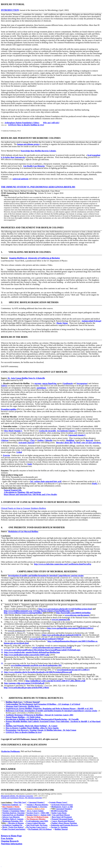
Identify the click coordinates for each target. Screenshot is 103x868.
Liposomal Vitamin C (37, 802)
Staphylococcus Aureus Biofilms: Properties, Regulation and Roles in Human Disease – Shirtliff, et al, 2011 (49, 709)
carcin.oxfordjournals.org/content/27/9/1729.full (52, 647)
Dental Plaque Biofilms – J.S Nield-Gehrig (23, 717)
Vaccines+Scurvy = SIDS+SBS (38, 813)
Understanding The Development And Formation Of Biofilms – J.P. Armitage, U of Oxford (43, 704)
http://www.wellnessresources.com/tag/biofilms (23, 613)
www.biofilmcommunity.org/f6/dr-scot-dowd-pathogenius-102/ (36, 665)
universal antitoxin (21, 179)
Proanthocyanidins (9, 409)
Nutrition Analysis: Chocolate (13, 813)
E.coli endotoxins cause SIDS (37, 821)
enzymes (38, 383)
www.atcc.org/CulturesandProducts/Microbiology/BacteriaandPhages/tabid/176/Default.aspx (42, 650)
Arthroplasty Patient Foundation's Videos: (22, 123)
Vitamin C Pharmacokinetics (37, 805)
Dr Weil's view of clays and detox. (87, 443)
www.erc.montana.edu (61, 619)
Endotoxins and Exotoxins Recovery (64, 825)
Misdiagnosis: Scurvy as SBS (62, 807)
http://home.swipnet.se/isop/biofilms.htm (53, 611)
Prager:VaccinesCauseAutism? (14, 829)
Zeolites (40, 440)
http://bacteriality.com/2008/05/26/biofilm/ (74, 613)
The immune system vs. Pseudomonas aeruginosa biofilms (38, 187)
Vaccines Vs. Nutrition (59, 827)
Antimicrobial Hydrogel (91, 321)
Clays (32, 440)
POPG (95, 484)
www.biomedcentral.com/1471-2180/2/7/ (73, 670)
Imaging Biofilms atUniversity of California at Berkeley (34, 258)
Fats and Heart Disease (61, 815)
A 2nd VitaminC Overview (37, 807)
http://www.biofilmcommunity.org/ (18, 611)
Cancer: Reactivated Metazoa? (63, 821)
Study (30, 464)
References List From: (52, 711)
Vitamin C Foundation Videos (13, 811)
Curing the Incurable (48, 431)
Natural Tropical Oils (13, 490)
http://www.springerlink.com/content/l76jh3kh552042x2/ (70, 628)
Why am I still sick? (51, 123)
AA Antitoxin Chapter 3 (67, 431)
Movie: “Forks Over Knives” (13, 827)
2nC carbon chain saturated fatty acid (46, 481)
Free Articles (7, 838)
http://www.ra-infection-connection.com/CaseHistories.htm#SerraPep (63, 564)
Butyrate (90, 440)
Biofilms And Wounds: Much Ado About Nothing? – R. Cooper (32, 726)
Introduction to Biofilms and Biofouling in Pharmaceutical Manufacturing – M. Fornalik (42, 719)
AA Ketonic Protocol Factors (62, 805)
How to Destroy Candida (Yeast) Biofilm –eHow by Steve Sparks (32, 728)
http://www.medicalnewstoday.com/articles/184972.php (27, 655)
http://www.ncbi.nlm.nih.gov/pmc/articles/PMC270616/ (26, 688)
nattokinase (41, 388)
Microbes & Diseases (16, 823)
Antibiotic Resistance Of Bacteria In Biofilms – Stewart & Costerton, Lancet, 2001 (40, 715)
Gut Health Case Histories (34, 166)
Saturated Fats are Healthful (13, 815)
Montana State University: (23, 706)
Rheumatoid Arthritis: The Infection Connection (17, 796)
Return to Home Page (11, 836)
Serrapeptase (82, 383)
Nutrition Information (12, 844)
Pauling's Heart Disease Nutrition (64, 823)
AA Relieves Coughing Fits (12, 825)
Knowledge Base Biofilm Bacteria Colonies (39, 151)
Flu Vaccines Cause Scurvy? (37, 827)
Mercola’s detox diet (64, 443)
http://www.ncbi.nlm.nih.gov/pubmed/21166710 (62, 635)
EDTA (4, 386)
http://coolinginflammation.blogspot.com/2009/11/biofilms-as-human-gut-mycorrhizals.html (51, 642)
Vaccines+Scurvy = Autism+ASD (38, 815)
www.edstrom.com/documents (77, 615)
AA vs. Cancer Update (35, 811)
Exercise (6, 455)
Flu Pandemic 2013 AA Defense (40, 829)
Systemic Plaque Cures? (58, 802)
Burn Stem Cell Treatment (62, 817)
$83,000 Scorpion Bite (59, 811)
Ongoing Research (10, 841)
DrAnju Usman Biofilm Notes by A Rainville (26, 378)
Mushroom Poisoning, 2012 (13, 821)
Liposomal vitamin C (77, 435)
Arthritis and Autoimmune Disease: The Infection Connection (21, 798)
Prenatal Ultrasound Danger (62, 819)
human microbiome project (28, 144)
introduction (10, 10)
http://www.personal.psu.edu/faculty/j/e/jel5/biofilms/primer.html (65, 609)
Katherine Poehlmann (11, 751)
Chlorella (48, 440)
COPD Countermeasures (12, 809)
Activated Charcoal (26, 443)
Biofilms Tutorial (61, 829)
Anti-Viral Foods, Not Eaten (37, 825)
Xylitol (19, 452)
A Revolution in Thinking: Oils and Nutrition (22, 492)
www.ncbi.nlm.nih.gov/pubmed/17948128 (47, 639)
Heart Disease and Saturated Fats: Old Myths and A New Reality (31, 494)
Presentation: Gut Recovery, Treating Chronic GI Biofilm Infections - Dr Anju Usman (41, 730)
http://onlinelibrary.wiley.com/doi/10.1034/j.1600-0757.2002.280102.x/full (55, 681)
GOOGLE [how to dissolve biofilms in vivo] (26, 125)
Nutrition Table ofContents (13, 819)
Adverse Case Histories (11, 817)
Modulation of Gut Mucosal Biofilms (23, 532)
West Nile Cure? (20, 802)
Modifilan (70, 440)
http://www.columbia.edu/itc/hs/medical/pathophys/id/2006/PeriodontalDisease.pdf (38, 672)
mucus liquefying (49, 383)
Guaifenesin (68, 383)
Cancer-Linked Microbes (36, 823)
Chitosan (5, 440)
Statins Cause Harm (59, 813)
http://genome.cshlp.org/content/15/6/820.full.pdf (24, 683)
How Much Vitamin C (13, 431)
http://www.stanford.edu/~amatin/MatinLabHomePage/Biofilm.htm (32, 652)
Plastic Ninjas (62, 323)
